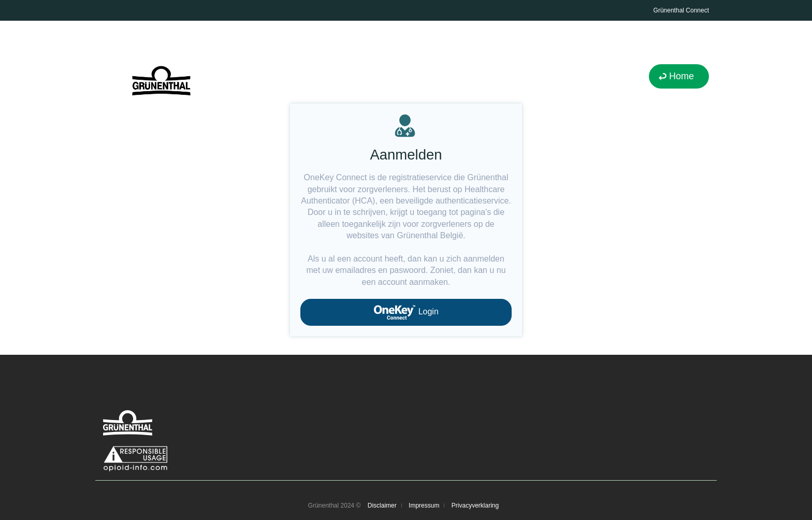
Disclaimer (382, 505)
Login (406, 312)
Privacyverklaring (475, 505)
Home (682, 76)
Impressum (424, 505)
